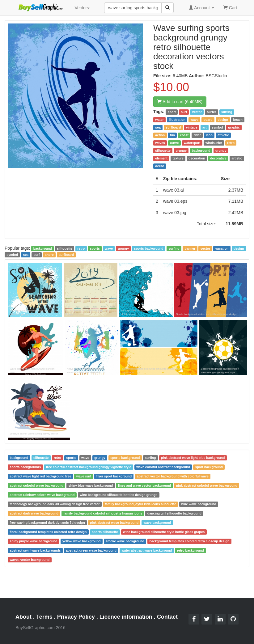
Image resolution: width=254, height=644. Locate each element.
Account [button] (201, 8)
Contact (167, 617)
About (23, 617)
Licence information (126, 617)
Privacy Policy (76, 617)
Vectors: (82, 8)
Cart (230, 7)
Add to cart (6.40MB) (180, 102)
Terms (44, 617)
